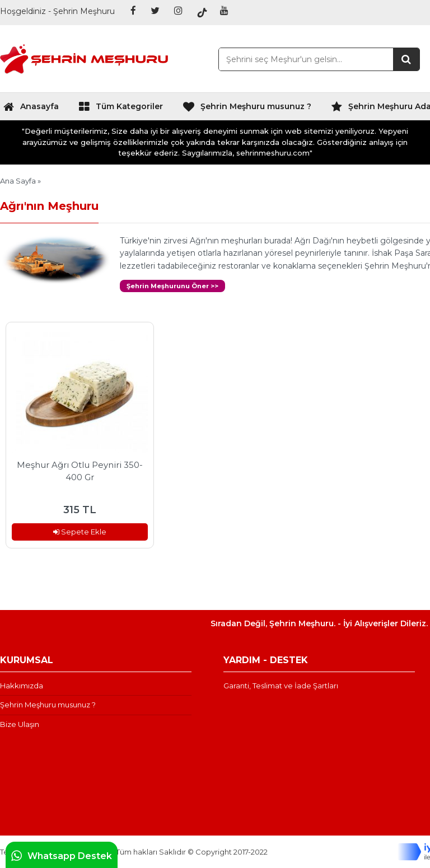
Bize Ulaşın (20, 724)
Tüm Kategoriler (121, 109)
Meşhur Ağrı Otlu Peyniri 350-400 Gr (80, 471)
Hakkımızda (22, 686)
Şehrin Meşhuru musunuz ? (247, 109)
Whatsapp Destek (62, 856)
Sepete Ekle (80, 532)
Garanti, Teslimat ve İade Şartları (281, 686)
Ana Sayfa (18, 181)
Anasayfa (31, 109)
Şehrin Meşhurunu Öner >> (172, 286)
